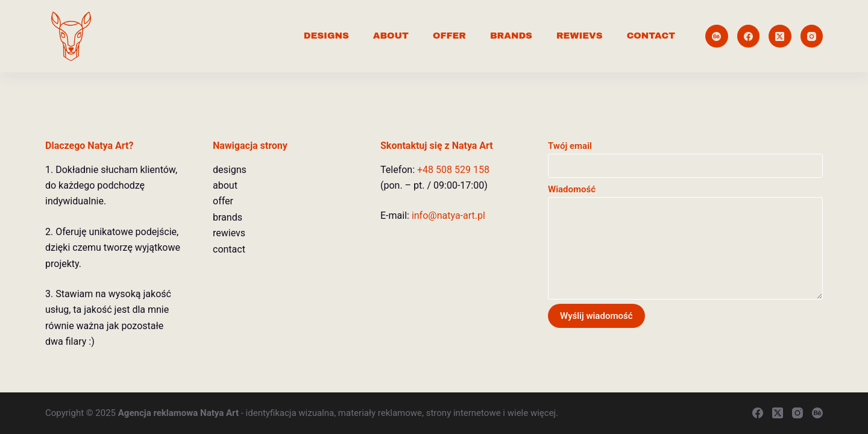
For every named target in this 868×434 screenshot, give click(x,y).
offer (223, 201)
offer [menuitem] (449, 36)
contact (229, 249)
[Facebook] (749, 36)
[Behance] (717, 36)
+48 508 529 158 (453, 170)
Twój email (685, 156)
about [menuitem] (391, 36)
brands (228, 217)
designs (230, 170)
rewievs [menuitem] (580, 36)
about (225, 185)
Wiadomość (685, 242)
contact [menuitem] (651, 36)
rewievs (229, 233)
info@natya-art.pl (448, 215)
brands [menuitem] (511, 36)
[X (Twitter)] (780, 36)
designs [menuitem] (326, 36)
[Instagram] (812, 36)
